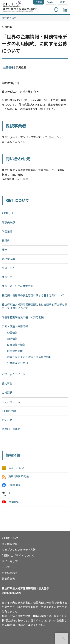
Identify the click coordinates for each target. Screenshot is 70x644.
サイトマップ (10, 561)
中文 (63, 2)
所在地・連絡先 (11, 429)
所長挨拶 (7, 232)
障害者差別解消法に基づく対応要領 (23, 317)
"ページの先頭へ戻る (62, 638)
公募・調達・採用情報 (15, 326)
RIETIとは (8, 213)
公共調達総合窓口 (18, 363)
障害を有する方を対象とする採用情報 (29, 357)
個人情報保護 (10, 544)
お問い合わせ (10, 573)
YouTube (13, 502)
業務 (4, 250)
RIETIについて (9, 18)
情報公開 (7, 277)
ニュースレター (17, 468)
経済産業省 (8, 579)
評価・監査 (8, 268)
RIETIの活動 (9, 411)
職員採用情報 (15, 351)
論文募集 (7, 384)
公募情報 (8, 68)
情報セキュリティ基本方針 (17, 286)
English (51, 2)
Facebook (14, 485)
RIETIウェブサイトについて (18, 556)
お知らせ (7, 420)
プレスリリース (11, 402)
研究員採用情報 (16, 345)
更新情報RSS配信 (19, 476)
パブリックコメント (14, 374)
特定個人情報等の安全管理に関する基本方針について (33, 295)
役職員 (6, 241)
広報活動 (7, 393)
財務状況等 (8, 259)
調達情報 (12, 339)
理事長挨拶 (8, 222)
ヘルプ (6, 567)
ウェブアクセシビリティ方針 (19, 550)
